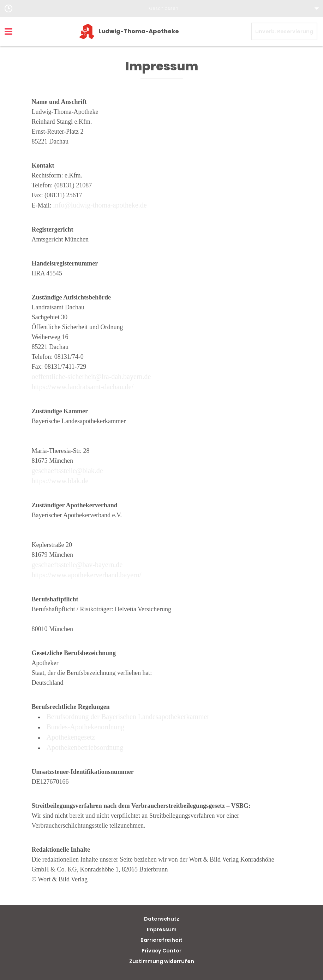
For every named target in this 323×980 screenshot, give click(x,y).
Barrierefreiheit (161, 940)
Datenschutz (162, 919)
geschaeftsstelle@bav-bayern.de (77, 565)
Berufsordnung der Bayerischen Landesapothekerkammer (128, 717)
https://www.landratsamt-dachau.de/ (83, 387)
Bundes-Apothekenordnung (86, 727)
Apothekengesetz (71, 737)
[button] (161, 8)
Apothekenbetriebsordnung (85, 747)
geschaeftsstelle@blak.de (67, 471)
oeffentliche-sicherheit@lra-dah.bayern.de (91, 377)
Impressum (162, 929)
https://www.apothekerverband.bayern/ (87, 575)
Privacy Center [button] (161, 951)
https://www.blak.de (60, 481)
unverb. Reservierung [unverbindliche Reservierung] (284, 31)
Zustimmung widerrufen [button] (162, 961)
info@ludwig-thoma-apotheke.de (100, 205)
